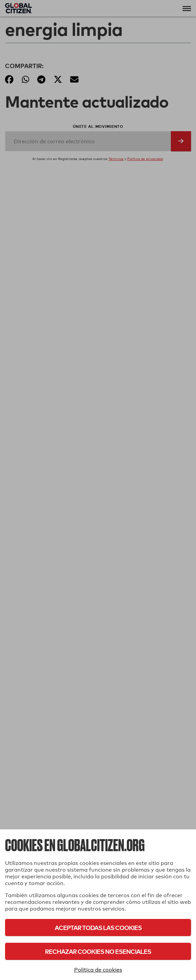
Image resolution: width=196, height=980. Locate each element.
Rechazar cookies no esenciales (98, 951)
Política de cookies (98, 970)
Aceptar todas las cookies (98, 927)
